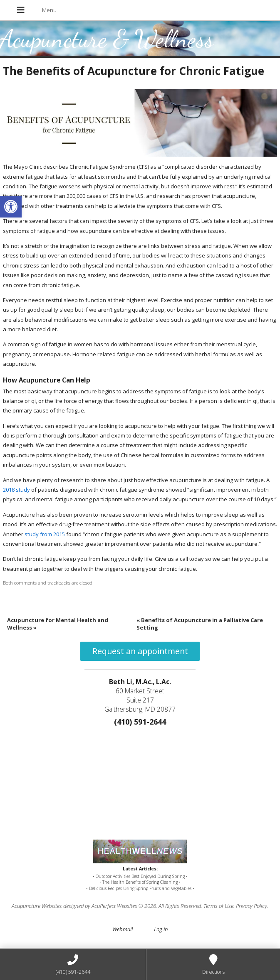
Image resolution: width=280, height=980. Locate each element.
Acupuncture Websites (37, 906)
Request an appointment (140, 651)
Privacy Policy (252, 906)
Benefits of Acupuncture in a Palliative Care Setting (200, 624)
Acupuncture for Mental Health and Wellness (58, 624)
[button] (11, 207)
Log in (161, 929)
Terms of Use (218, 906)
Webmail (123, 929)
